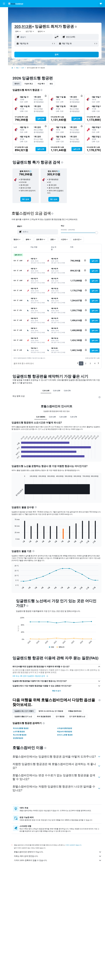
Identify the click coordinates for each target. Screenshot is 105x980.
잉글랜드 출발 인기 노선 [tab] (23, 716)
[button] (4, 4)
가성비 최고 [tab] (29, 84)
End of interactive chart (13, 457)
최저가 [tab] (17, 84)
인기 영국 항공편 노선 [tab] (77, 716)
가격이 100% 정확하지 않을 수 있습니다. (58, 860)
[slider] (97, 233)
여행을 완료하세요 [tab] (75, 711)
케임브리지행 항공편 (65, 732)
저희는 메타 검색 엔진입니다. (58, 856)
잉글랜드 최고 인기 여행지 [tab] (24, 711)
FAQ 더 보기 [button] (57, 691)
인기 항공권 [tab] (60, 716)
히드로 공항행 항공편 (21, 728)
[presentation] (76, 27)
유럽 (17, 68)
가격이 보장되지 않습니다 (73, 845)
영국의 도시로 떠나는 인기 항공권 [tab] (51, 711)
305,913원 (23, 26)
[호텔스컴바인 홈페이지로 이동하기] (16, 4)
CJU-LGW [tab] (57, 391)
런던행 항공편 (18, 738)
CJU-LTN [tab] (67, 391)
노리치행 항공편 (19, 732)
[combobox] (41, 31)
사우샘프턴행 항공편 (65, 728)
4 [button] (95, 363)
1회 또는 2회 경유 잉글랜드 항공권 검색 (30, 676)
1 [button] (81, 363)
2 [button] (86, 363)
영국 (23, 68)
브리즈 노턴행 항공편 (65, 735)
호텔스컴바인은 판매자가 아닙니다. (58, 852)
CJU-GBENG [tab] (41, 417)
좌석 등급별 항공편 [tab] (44, 716)
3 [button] (90, 363)
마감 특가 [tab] (41, 84)
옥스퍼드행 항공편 (20, 735)
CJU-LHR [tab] (46, 391)
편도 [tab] (51, 84)
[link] (26, 199)
